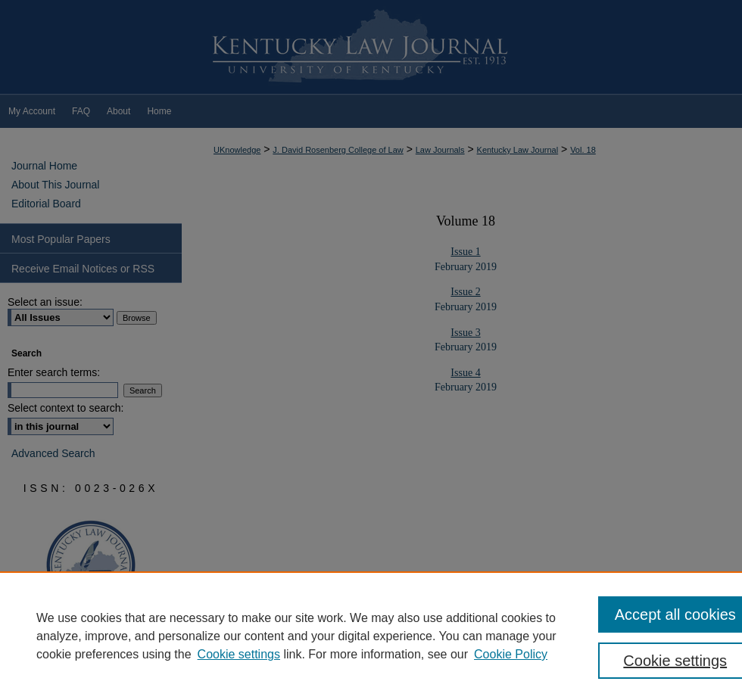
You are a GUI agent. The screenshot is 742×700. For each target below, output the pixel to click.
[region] (371, 636)
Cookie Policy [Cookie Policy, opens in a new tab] (511, 654)
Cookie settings (239, 654)
